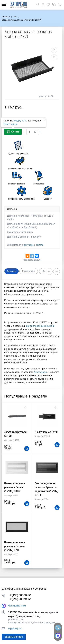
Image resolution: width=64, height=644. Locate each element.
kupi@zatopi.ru (15, 629)
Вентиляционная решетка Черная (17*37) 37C (15, 546)
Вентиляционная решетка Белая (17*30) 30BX (15, 487)
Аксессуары (41, 372)
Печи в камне (10, 124)
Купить (13, 131)
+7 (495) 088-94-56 (20, 595)
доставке (29, 245)
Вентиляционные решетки (40, 326)
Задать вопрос (14, 637)
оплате (40, 245)
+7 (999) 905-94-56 (20, 599)
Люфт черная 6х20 (46, 432)
